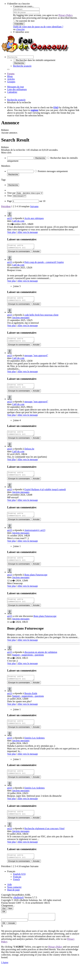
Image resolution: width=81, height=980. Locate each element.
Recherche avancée (22, 66)
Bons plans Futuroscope (36, 582)
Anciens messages (21, 319)
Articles (11, 79)
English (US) (19, 886)
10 (20, 206)
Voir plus (11, 232)
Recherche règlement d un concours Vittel (44, 840)
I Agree (5, 976)
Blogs (10, 76)
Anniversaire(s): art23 (35, 536)
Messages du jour (16, 87)
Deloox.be (29, 453)
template (25, 206)
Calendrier (12, 92)
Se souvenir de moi (24, 21)
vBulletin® (18, 910)
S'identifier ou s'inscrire (18, 4)
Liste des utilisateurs (17, 89)
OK (4, 924)
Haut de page (13, 902)
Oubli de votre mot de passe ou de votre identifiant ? (38, 27)
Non (10, 921)
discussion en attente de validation (41, 660)
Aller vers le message (28, 232)
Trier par (11, 193)
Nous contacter (14, 900)
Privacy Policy (65, 15)
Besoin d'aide (31, 702)
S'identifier (19, 24)
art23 (10, 218)
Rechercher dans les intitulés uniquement (35, 60)
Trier (9, 196)
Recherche (19, 63)
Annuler (36, 252)
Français (17, 889)
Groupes (11, 82)
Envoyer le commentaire (19, 252)
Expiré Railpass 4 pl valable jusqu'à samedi (45, 495)
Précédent (6, 206)
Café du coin (18, 221)
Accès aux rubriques (34, 218)
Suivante (34, 206)
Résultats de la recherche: (13, 150)
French (16, 892)
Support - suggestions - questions (28, 663)
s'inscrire (20, 29)
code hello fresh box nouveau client (41, 317)
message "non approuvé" (36, 358)
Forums (11, 74)
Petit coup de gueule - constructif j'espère (44, 263)
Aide (9, 897)
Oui (4, 921)
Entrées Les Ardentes (35, 748)
